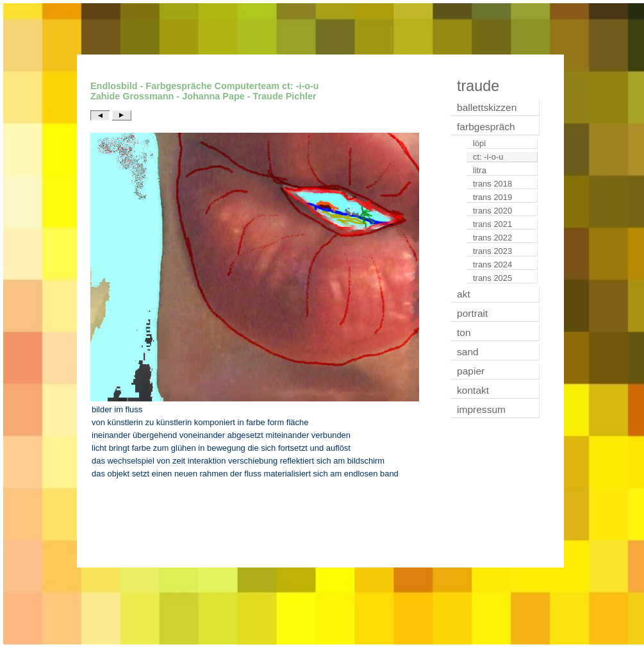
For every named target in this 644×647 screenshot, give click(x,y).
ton (464, 332)
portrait (472, 313)
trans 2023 (492, 251)
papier (471, 371)
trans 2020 (492, 211)
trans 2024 (492, 265)
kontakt (473, 390)
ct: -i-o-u (488, 157)
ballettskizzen (487, 107)
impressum (481, 409)
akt (464, 294)
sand (468, 352)
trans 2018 (492, 184)
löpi (479, 143)
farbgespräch (486, 127)
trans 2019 (492, 197)
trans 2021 (492, 224)
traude (478, 86)
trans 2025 (492, 278)
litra (480, 170)
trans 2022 (492, 238)
